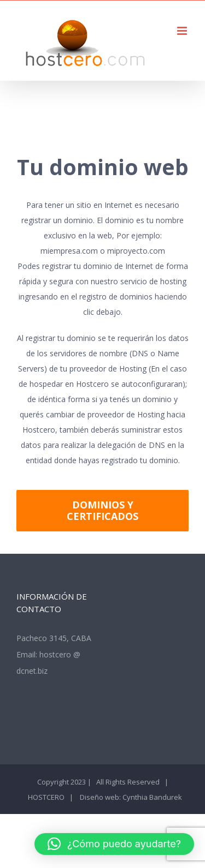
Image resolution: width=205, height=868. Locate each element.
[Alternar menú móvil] (183, 31)
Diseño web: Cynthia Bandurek (130, 797)
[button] (114, 844)
